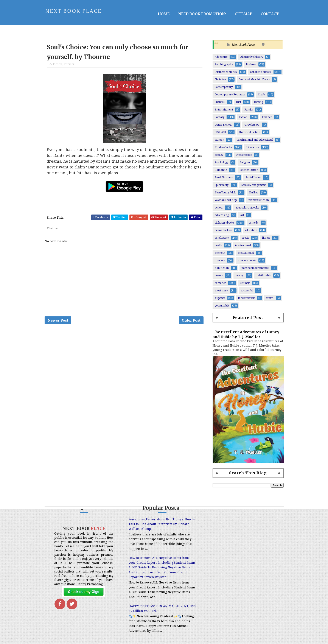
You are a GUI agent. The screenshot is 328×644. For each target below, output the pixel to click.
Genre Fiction (223, 125)
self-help (245, 283)
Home (164, 14)
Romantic (221, 170)
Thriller (69, 64)
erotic (245, 238)
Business (251, 64)
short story (221, 291)
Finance (267, 117)
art (242, 215)
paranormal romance (255, 268)
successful (247, 291)
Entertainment (224, 110)
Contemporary (224, 87)
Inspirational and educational (255, 140)
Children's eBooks (261, 72)
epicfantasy (222, 238)
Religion (245, 162)
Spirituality (222, 185)
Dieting (258, 102)
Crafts (262, 95)
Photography (244, 155)
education (251, 230)
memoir (220, 253)
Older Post (191, 320)
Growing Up (252, 125)
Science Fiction (249, 170)
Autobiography (224, 64)
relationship (264, 275)
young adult (222, 306)
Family (249, 110)
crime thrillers (223, 230)
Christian (220, 79)
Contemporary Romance (230, 95)
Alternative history (252, 57)
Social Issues (253, 177)
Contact (270, 14)
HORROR (220, 132)
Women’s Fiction (259, 200)
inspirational (243, 245)
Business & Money (226, 72)
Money (219, 155)
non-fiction (222, 268)
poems (219, 275)
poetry (240, 275)
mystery (220, 260)
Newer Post (58, 320)
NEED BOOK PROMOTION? (202, 14)
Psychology (222, 162)
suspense (220, 298)
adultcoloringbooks (247, 208)
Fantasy (220, 117)
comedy (254, 223)
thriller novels (247, 298)
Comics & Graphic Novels (254, 79)
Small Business (224, 177)
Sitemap (244, 14)
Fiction (58, 64)
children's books (225, 223)
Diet (239, 102)
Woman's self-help (226, 200)
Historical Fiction (249, 132)
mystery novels (247, 260)
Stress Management (254, 185)
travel (270, 298)
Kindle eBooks (223, 147)
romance (220, 283)
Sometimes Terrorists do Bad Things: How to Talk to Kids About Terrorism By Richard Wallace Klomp (162, 524)
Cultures (220, 102)
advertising (222, 215)
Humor (219, 140)
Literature (253, 147)
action (219, 208)
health (218, 245)
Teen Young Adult (225, 193)
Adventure (221, 57)
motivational (246, 253)
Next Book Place (243, 45)
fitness (266, 238)
